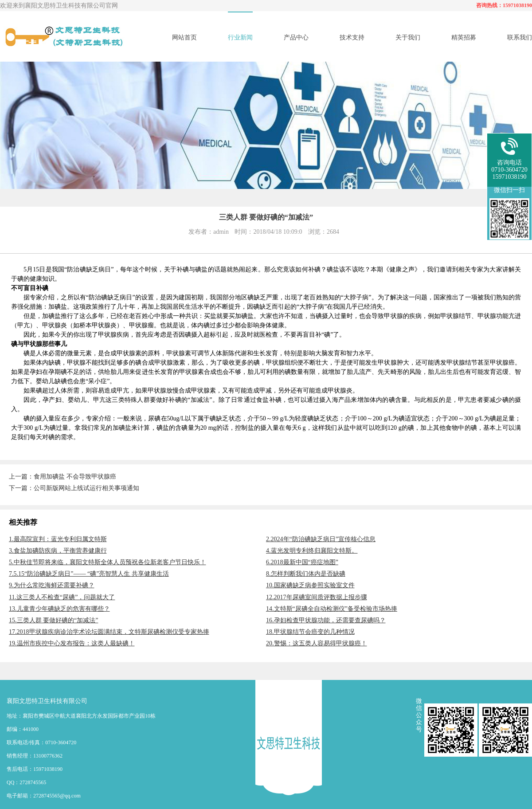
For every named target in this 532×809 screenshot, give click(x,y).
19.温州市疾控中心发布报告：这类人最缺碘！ (72, 643)
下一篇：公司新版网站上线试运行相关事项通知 (74, 488)
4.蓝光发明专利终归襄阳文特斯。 (312, 551)
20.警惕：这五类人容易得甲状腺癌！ (317, 643)
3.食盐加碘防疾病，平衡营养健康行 (58, 551)
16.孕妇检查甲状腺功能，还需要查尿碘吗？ (326, 620)
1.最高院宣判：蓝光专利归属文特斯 (58, 539)
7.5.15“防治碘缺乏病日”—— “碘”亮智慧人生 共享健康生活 (89, 574)
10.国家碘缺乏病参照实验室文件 (310, 585)
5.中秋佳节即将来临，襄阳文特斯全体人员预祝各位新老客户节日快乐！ (108, 562)
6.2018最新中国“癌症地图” (302, 562)
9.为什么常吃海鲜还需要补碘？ (52, 585)
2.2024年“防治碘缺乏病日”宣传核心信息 (321, 539)
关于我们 (408, 37)
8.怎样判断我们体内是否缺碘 (306, 574)
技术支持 (352, 37)
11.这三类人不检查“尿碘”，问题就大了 (62, 597)
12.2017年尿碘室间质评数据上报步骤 (317, 597)
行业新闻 (240, 37)
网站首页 (184, 37)
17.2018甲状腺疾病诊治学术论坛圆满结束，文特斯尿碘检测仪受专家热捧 (109, 632)
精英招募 (464, 37)
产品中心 (296, 37)
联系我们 (520, 37)
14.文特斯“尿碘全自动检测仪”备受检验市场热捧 (332, 609)
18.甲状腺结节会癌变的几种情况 (310, 632)
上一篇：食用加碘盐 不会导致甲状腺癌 (63, 477)
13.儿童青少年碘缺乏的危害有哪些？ (59, 609)
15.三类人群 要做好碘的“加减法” (53, 620)
